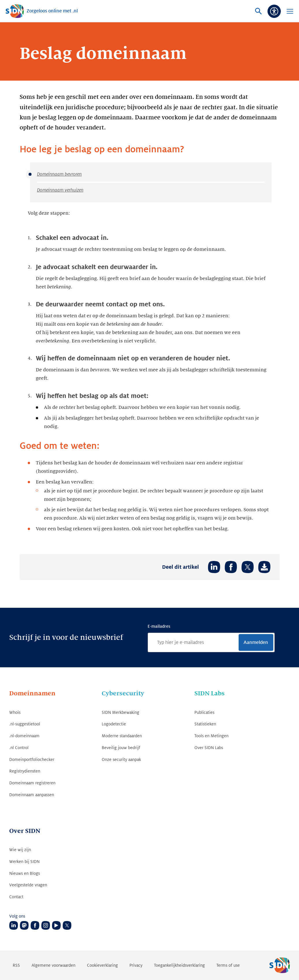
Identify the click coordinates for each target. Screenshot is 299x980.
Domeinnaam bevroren (59, 174)
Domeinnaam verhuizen (60, 190)
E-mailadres (159, 626)
